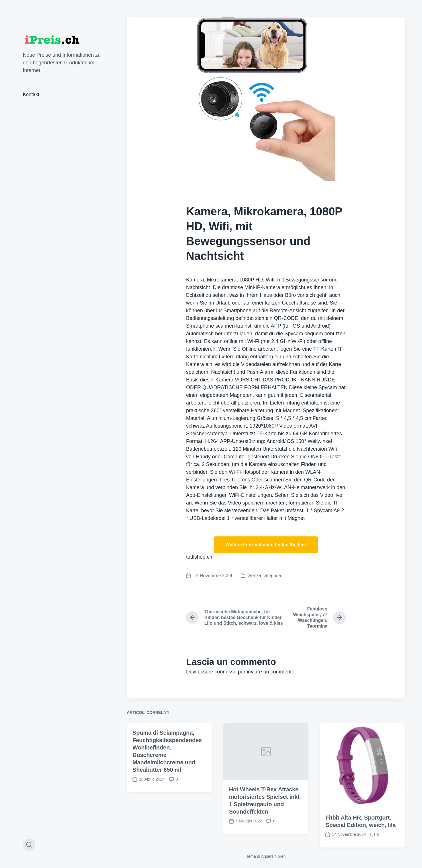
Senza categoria (265, 576)
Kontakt (31, 94)
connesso (226, 672)
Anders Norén (273, 856)
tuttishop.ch (199, 557)
